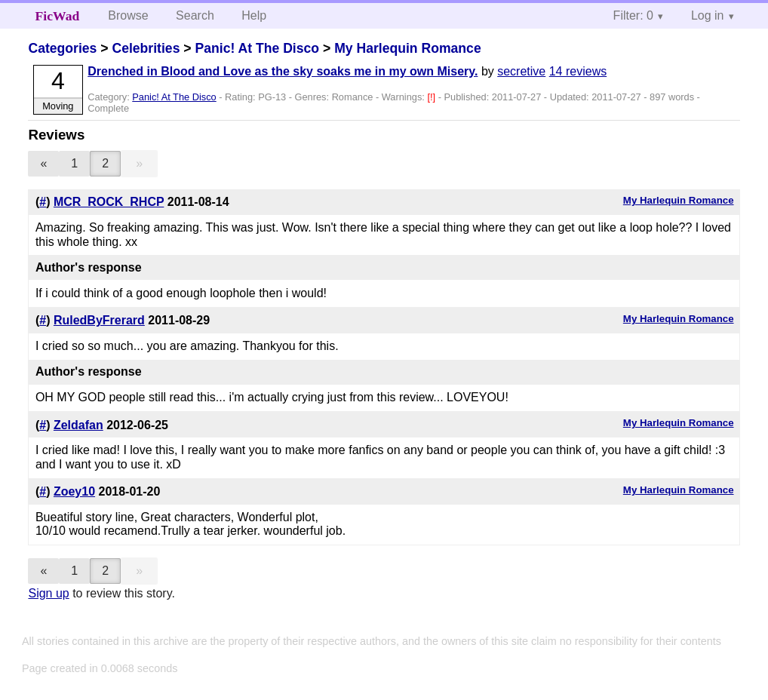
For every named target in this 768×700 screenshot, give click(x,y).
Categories (62, 48)
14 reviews (578, 71)
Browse (128, 15)
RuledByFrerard (99, 320)
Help (254, 15)
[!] (432, 97)
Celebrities (146, 48)
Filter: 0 (633, 15)
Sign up (48, 593)
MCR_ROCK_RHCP (109, 202)
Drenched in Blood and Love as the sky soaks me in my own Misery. (283, 71)
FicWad (58, 16)
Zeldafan (78, 425)
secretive (521, 71)
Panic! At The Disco (257, 48)
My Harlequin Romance (408, 48)
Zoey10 (74, 491)
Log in (708, 15)
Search (195, 15)
